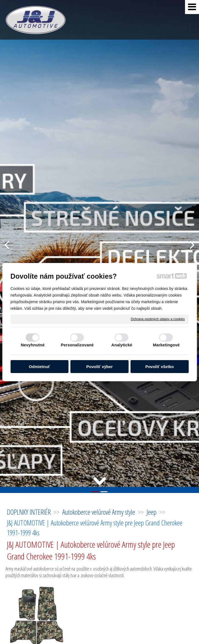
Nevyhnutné (33, 345)
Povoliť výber (99, 367)
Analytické (122, 345)
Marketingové (166, 345)
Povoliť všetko (159, 367)
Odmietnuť (39, 367)
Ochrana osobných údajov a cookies (158, 319)
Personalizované (77, 345)
